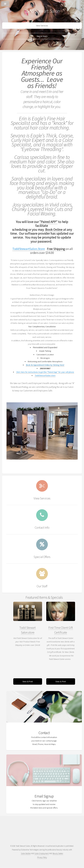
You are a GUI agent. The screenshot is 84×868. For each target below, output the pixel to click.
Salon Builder (26, 853)
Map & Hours (42, 36)
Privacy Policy (42, 857)
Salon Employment (42, 853)
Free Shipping (56, 249)
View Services (42, 26)
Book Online (54, 229)
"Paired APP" (48, 222)
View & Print (28, 681)
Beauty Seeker (58, 853)
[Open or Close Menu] (42, 3)
